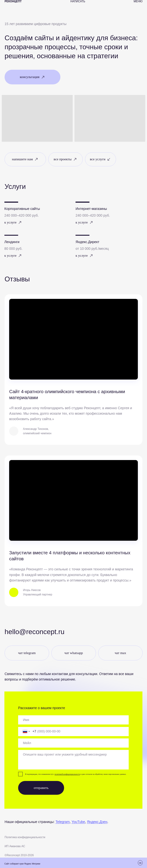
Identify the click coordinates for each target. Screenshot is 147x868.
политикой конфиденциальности (67, 774)
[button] (32, 77)
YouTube (78, 822)
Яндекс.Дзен (97, 822)
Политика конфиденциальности (25, 837)
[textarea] (73, 760)
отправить (41, 788)
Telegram (62, 822)
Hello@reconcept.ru (35, 632)
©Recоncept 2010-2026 (19, 855)
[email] (73, 743)
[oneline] (73, 720)
